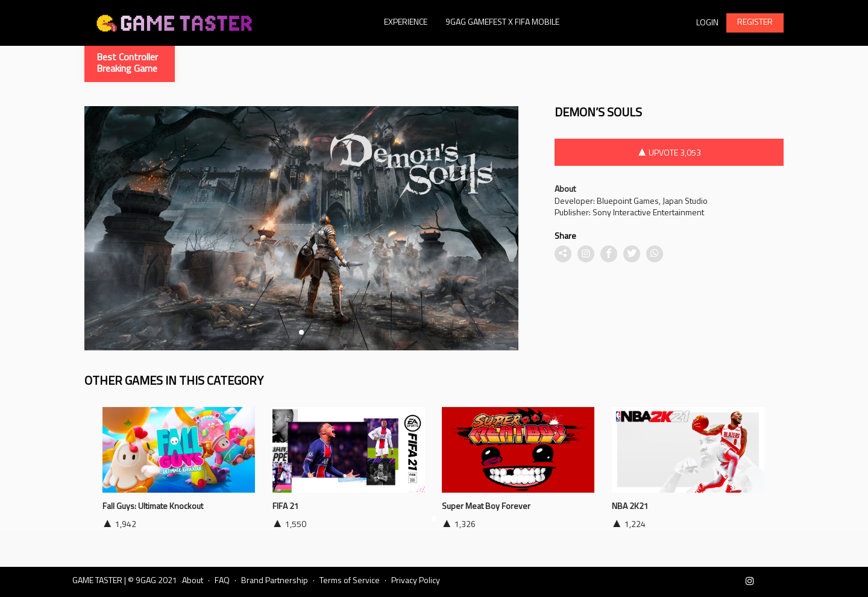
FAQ (222, 581)
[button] (301, 332)
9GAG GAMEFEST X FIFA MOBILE (502, 23)
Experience (406, 23)
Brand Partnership (275, 581)
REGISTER (755, 23)
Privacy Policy (416, 581)
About (193, 581)
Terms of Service (350, 581)
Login (707, 23)
